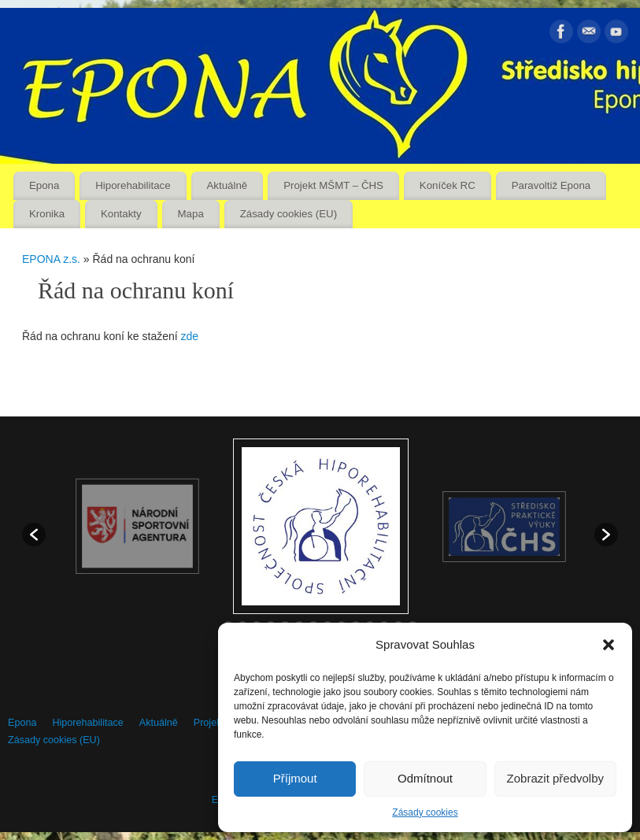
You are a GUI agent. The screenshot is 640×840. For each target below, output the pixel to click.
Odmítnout (425, 778)
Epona (44, 185)
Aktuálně (228, 185)
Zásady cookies (425, 812)
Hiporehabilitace (133, 185)
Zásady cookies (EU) (289, 214)
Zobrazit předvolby (555, 778)
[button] (609, 645)
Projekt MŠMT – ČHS (333, 185)
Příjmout (295, 778)
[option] (321, 526)
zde (190, 336)
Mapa (191, 214)
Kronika (47, 214)
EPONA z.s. (51, 259)
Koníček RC (448, 185)
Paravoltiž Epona (551, 185)
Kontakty (121, 214)
